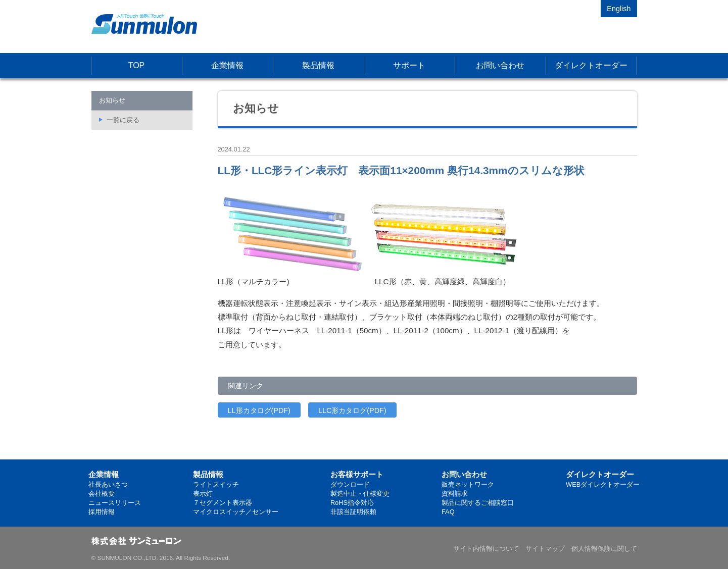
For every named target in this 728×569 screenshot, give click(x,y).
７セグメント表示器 (223, 503)
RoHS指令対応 (352, 503)
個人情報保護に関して (604, 549)
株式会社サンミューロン (144, 24)
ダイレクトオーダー (591, 65)
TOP (137, 65)
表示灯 (203, 494)
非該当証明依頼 (353, 512)
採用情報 (102, 512)
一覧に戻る (123, 120)
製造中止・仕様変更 (360, 494)
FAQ (448, 512)
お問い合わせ (500, 65)
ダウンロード (350, 484)
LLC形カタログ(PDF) (352, 410)
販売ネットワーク (468, 484)
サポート (409, 65)
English (619, 9)
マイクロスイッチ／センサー (236, 512)
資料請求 (455, 494)
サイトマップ (545, 549)
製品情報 (318, 65)
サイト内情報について (486, 549)
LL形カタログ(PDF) (259, 410)
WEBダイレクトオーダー (603, 484)
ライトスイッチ (216, 484)
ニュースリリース (115, 503)
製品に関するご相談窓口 (478, 503)
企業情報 (227, 65)
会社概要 (102, 494)
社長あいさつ (108, 484)
